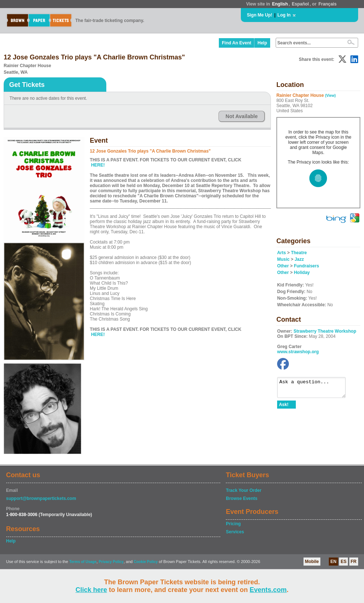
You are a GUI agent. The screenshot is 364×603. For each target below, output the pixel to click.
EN (333, 562)
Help (262, 43)
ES (343, 562)
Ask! (284, 408)
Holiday (302, 273)
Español (300, 4)
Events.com (268, 590)
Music (283, 259)
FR (354, 562)
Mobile (312, 562)
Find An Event (236, 43)
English (280, 4)
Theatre (299, 253)
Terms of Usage (83, 562)
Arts (282, 253)
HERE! (97, 165)
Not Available (242, 116)
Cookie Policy (146, 562)
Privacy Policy (111, 562)
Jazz (299, 259)
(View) (330, 96)
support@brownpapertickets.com (41, 498)
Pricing (233, 524)
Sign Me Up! (260, 15)
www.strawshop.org (298, 352)
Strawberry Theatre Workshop (325, 331)
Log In (284, 15)
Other (283, 266)
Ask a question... (315, 389)
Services (235, 532)
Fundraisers (307, 266)
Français (328, 4)
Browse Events (242, 498)
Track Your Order (244, 490)
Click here (91, 590)
